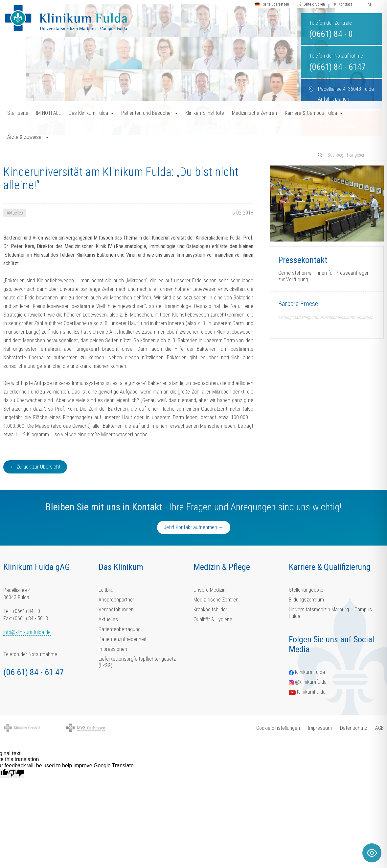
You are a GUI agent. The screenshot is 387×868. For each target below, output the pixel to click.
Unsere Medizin (210, 590)
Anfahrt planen (334, 99)
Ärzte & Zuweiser (25, 137)
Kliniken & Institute (205, 113)
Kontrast (345, 4)
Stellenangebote (306, 590)
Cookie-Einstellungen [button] (278, 728)
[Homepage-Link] (66, 18)
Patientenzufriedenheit (123, 639)
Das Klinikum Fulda (88, 113)
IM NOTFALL (48, 113)
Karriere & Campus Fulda (311, 113)
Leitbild (106, 590)
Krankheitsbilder (210, 610)
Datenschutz (353, 728)
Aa (370, 4)
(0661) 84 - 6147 (337, 67)
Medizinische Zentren (254, 113)
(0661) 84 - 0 (331, 34)
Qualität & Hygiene (213, 619)
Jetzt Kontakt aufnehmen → (194, 527)
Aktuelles (108, 619)
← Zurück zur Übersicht (35, 467)
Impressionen (113, 649)
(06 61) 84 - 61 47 (34, 672)
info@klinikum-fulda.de (27, 632)
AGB (379, 728)
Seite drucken (314, 4)
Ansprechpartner (116, 600)
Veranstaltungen (116, 610)
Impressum (320, 728)
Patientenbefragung (120, 629)
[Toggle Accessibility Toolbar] (372, 853)
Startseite (18, 113)
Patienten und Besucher (147, 113)
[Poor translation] (16, 773)
